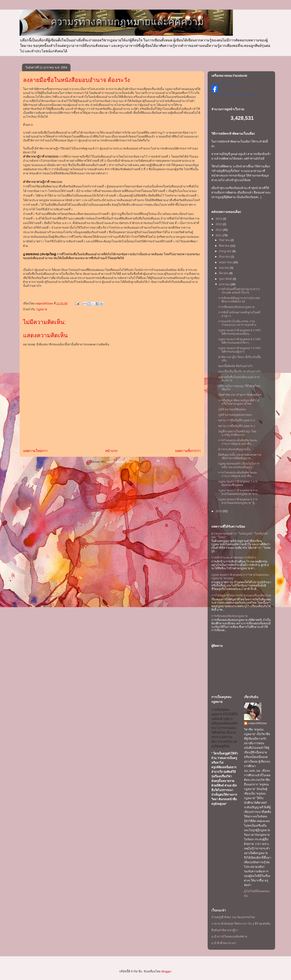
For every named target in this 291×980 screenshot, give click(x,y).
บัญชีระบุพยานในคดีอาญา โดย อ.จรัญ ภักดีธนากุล (237, 433)
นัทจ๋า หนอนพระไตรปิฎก (224, 83)
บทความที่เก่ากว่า (188, 451)
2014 (219, 219)
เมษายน (224, 268)
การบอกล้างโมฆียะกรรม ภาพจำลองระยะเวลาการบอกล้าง (237, 323)
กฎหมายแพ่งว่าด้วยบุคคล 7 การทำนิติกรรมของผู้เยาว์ (240, 350)
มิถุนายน (225, 257)
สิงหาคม (225, 246)
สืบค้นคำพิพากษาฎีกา (225, 930)
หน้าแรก (111, 451)
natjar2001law (258, 723)
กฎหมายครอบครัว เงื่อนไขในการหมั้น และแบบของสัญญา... (239, 465)
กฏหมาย (42, 309)
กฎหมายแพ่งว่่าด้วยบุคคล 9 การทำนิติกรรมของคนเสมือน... (240, 332)
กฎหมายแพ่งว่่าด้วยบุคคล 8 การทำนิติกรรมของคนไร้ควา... (240, 341)
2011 (219, 235)
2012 (219, 230)
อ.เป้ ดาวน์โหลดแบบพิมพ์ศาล (229, 937)
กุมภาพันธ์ (226, 279)
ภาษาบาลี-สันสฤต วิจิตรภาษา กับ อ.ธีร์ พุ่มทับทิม (241, 924)
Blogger (166, 971)
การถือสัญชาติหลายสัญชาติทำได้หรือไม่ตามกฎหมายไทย (239, 402)
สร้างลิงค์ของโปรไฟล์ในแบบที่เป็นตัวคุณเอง (234, 95)
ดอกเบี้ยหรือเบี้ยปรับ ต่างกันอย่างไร (240, 371)
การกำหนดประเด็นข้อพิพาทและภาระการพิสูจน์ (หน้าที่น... (238, 442)
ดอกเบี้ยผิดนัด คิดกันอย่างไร (235, 366)
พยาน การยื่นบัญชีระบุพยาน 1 (237, 426)
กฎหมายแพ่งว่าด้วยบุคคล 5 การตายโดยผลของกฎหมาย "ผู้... (238, 501)
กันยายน (225, 240)
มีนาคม (224, 273)
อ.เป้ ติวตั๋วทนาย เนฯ (224, 943)
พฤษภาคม (226, 262)
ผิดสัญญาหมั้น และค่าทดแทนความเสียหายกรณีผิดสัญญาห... (240, 456)
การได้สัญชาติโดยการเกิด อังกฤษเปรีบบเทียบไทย (241, 595)
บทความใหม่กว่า (35, 451)
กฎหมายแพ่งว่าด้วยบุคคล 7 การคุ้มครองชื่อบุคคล (238, 483)
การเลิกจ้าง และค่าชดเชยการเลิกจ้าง (234, 558)
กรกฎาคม (226, 251)
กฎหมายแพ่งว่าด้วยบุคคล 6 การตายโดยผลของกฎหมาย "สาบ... (239, 492)
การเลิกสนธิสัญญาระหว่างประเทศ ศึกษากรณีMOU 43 (239, 300)
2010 (219, 511)
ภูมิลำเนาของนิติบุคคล (232, 409)
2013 (219, 224)
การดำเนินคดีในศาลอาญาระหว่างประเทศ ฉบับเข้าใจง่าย (239, 291)
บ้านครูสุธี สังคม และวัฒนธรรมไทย (233, 917)
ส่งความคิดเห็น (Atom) (121, 462)
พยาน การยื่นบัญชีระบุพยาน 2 (237, 420)
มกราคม (225, 284)
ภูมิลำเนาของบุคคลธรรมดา (235, 415)
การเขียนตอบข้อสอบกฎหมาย (236, 307)
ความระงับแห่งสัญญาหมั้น (234, 449)
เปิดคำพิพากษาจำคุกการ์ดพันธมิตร (240, 395)
